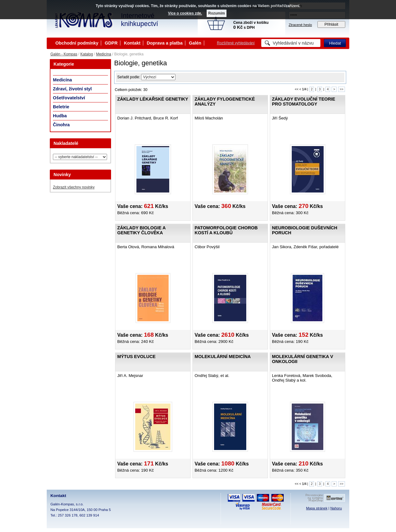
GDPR (111, 43)
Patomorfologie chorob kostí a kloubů (226, 230)
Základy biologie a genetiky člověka (141, 230)
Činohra (61, 125)
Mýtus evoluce (136, 357)
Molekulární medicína (223, 357)
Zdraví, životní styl (72, 89)
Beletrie (61, 107)
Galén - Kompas (64, 54)
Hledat (335, 43)
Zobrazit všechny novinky (74, 187)
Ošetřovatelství (69, 98)
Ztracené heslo (300, 25)
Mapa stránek (317, 508)
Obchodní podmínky (77, 43)
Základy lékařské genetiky (153, 99)
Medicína (103, 54)
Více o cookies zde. (185, 13)
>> (342, 89)
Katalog (87, 54)
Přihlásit (331, 24)
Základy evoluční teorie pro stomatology (303, 102)
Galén (195, 43)
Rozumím (217, 13)
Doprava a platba (165, 43)
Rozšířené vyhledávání (236, 43)
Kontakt (132, 43)
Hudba (60, 116)
